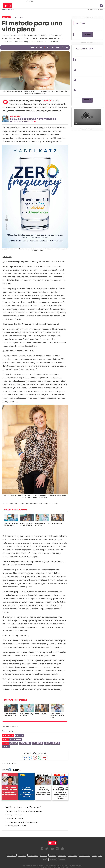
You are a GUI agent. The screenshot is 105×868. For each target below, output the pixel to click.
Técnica (47, 743)
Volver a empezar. (56, 523)
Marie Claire (33, 855)
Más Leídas (81, 23)
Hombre (52, 855)
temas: (5, 743)
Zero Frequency (16, 739)
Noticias (22, 855)
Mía (45, 860)
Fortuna (43, 855)
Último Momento (8, 10)
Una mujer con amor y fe (15, 815)
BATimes (62, 860)
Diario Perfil (12, 855)
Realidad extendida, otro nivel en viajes (26, 524)
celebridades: (8, 736)
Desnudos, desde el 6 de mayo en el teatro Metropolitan (24, 811)
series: (5, 739)
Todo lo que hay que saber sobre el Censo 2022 (57, 716)
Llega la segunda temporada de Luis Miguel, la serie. (23, 822)
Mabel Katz (48, 101)
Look (94, 855)
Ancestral (56, 743)
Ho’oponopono (38, 743)
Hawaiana (6, 747)
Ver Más (87, 34)
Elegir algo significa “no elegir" (16, 826)
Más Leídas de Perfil (85, 49)
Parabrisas (73, 855)
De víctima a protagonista (15, 819)
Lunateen (53, 860)
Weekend (62, 855)
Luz (100, 855)
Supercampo (85, 855)
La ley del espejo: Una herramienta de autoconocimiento (33, 120)
